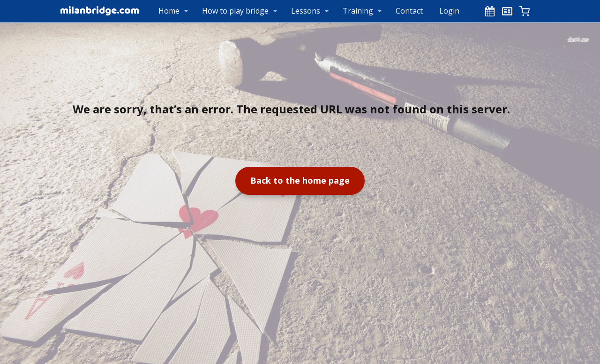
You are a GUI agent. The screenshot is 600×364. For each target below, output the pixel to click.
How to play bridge (235, 11)
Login (449, 11)
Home (169, 11)
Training (358, 11)
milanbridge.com (100, 11)
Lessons (306, 11)
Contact (409, 11)
